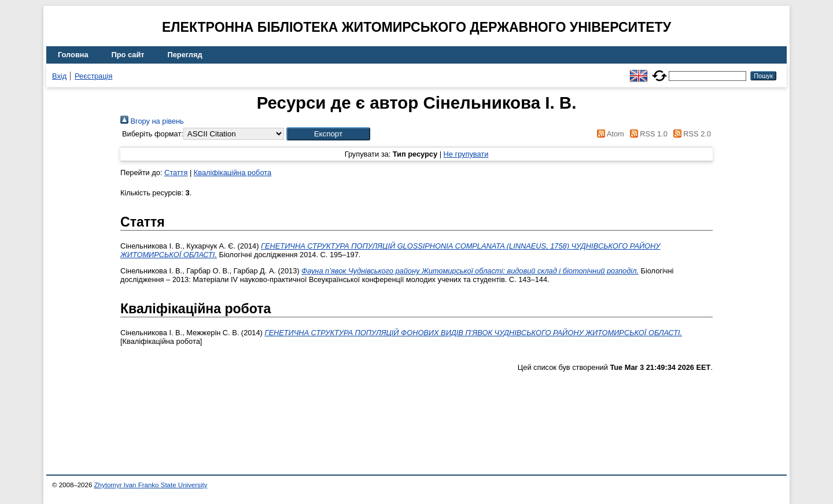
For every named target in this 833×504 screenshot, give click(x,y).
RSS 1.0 (647, 134)
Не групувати (466, 154)
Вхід (59, 76)
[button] (328, 134)
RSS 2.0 (690, 134)
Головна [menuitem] (73, 55)
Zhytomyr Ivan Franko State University (151, 485)
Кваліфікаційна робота (233, 173)
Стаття (176, 173)
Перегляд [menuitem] (185, 55)
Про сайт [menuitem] (128, 55)
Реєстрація (93, 76)
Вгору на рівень (152, 121)
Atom (609, 134)
